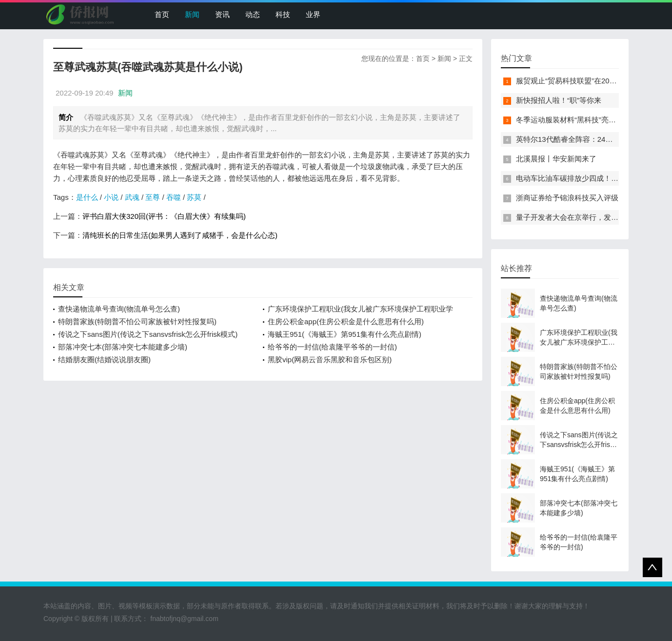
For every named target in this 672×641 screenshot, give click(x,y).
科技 (283, 14)
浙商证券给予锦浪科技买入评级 (567, 198)
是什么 (87, 197)
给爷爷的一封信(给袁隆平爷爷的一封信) (332, 347)
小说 (111, 197)
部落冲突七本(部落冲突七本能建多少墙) (123, 347)
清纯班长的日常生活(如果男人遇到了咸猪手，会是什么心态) (180, 235)
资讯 (222, 14)
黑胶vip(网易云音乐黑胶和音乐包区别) (330, 359)
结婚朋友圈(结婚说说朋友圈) (104, 359)
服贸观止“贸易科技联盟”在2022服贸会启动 (585, 81)
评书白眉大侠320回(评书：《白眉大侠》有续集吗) (164, 216)
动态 (253, 14)
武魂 (132, 197)
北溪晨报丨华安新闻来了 (556, 159)
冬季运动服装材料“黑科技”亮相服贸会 (577, 120)
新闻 (192, 14)
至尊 (153, 197)
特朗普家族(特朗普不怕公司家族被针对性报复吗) (137, 321)
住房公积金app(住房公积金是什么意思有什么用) (346, 321)
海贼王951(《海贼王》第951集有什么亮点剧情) (345, 334)
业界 (313, 14)
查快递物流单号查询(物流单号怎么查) (119, 309)
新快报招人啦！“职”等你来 (559, 100)
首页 (162, 14)
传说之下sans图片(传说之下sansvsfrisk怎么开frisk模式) (148, 334)
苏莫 (194, 197)
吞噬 (174, 197)
